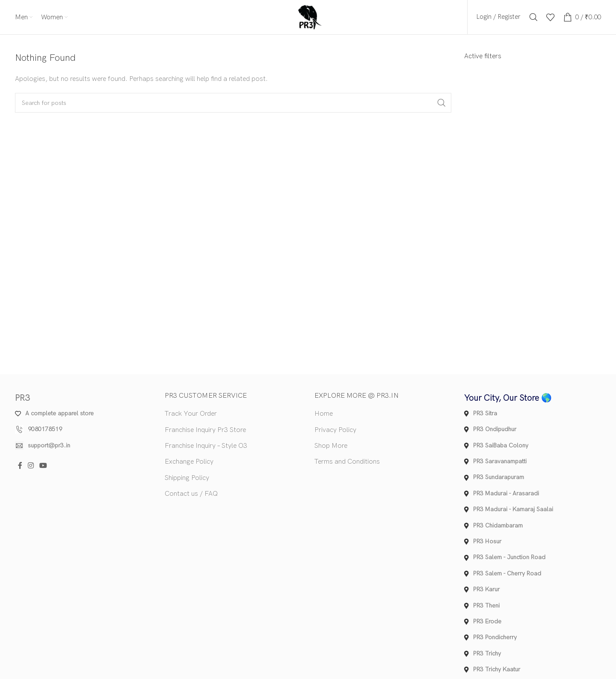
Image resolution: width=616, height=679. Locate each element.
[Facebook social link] (20, 466)
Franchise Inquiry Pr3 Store (205, 430)
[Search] (533, 17)
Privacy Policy (335, 430)
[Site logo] (308, 17)
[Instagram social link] (31, 466)
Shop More (331, 446)
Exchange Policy (189, 462)
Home (324, 414)
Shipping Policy (187, 478)
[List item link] (83, 429)
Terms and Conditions (347, 462)
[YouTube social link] (43, 466)
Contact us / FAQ (191, 494)
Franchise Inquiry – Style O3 (206, 446)
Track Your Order (191, 414)
